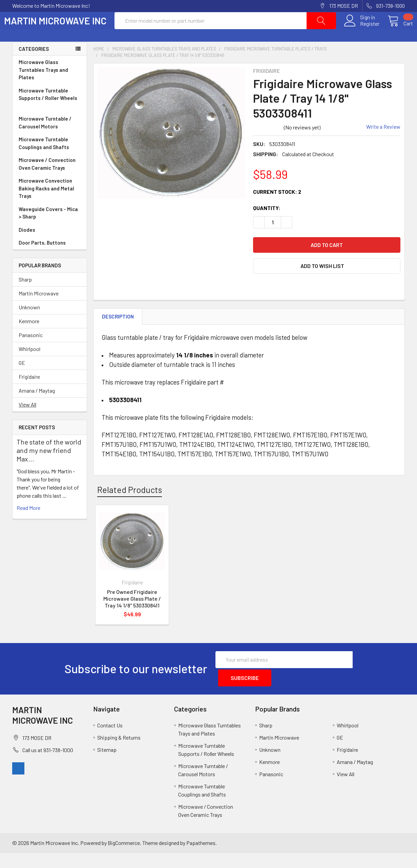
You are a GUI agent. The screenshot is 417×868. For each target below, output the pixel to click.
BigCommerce (124, 858)
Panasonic (31, 351)
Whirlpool (29, 365)
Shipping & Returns (119, 752)
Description (118, 333)
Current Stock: (277, 208)
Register (362, 32)
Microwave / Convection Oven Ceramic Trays (50, 180)
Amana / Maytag (37, 407)
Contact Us (110, 740)
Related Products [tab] (130, 506)
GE (22, 379)
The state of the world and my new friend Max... (49, 467)
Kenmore (29, 337)
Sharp (25, 296)
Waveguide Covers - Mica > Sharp (50, 230)
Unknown (29, 323)
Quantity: (267, 224)
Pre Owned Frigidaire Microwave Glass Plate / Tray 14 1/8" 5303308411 (132, 615)
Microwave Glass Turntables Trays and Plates (50, 86)
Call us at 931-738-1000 (48, 765)
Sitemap (107, 764)
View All (27, 421)
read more (28, 524)
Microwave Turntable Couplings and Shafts (50, 160)
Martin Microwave (39, 309)
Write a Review (383, 143)
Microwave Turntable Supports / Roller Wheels (50, 115)
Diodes (27, 246)
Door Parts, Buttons (42, 259)
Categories (34, 65)
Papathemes (201, 858)
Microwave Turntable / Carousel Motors (50, 139)
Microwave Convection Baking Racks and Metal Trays (50, 205)
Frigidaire (29, 393)
